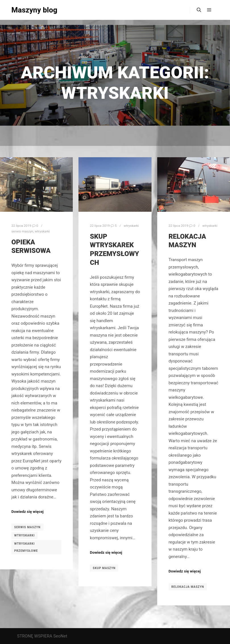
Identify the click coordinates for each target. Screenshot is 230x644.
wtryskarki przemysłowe (26, 547)
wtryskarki (42, 231)
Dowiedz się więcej (27, 512)
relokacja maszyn (188, 587)
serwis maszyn (22, 231)
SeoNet (60, 636)
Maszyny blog (34, 10)
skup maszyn (104, 568)
